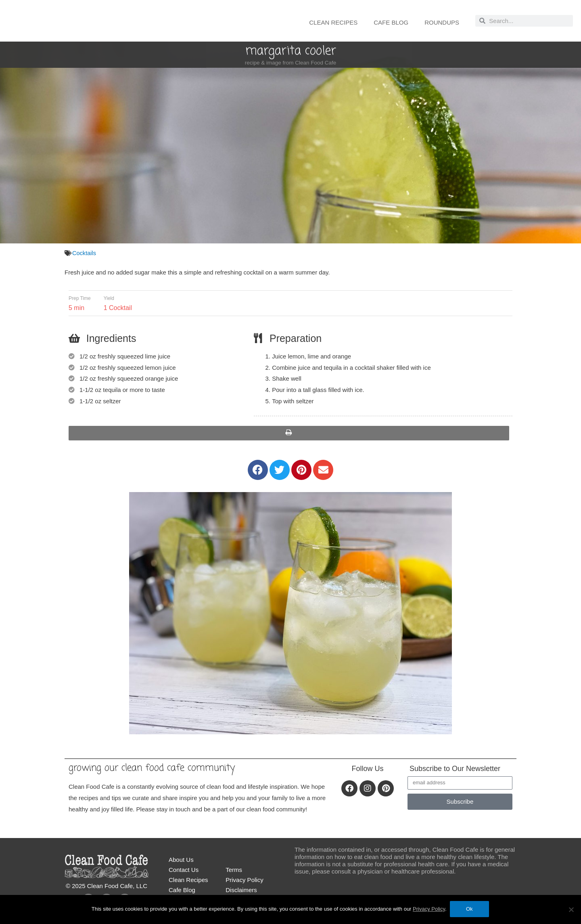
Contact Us (184, 872)
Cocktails (85, 253)
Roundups (442, 22)
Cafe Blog (391, 22)
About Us (181, 862)
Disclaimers (241, 892)
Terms (234, 872)
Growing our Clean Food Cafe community (160, 769)
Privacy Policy (244, 882)
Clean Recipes (333, 22)
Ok (470, 910)
